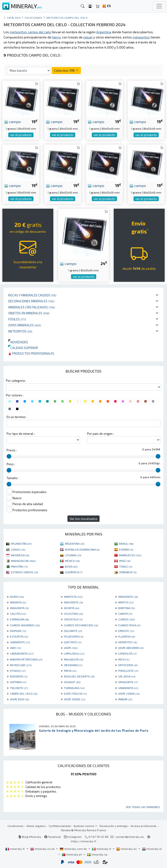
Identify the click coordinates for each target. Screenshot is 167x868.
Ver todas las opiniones (143, 807)
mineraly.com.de (74, 849)
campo (13, 121)
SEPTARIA (18, 682)
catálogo (14, 18)
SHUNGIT (72, 682)
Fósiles (17, 319)
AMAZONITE (128, 597)
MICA (124, 659)
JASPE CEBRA (129, 694)
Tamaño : (13, 478)
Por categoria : (16, 381)
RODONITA (19, 676)
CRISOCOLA (73, 619)
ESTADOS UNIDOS (24, 572)
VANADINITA (128, 688)
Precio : (12, 450)
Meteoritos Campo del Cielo (67, 18)
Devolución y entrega (114, 826)
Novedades (18, 342)
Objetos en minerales (29, 313)
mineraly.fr (16, 849)
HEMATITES (128, 642)
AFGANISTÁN (21, 544)
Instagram (73, 837)
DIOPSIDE (18, 631)
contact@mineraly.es (130, 837)
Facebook (53, 837)
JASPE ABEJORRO (131, 648)
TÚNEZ (126, 566)
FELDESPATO (74, 636)
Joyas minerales (25, 325)
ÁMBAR (125, 699)
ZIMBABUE (128, 572)
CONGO (18, 549)
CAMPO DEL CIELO (24, 694)
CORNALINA (19, 619)
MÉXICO (72, 561)
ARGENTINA (75, 544)
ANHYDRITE (73, 602)
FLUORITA (127, 636)
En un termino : (17, 417)
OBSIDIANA (73, 665)
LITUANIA (73, 555)
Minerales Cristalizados (32, 307)
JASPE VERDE (75, 699)
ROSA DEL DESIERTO (79, 676)
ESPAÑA (126, 549)
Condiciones (16, 826)
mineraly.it (102, 849)
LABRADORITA (22, 653)
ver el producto (21, 135)
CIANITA (125, 614)
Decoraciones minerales (31, 301)
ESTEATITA (19, 636)
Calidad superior (23, 348)
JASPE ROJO (19, 699)
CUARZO (127, 619)
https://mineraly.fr (84, 841)
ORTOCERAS (128, 665)
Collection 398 (66, 70)
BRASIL (126, 544)
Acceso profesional (144, 826)
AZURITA (72, 608)
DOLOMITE (73, 631)
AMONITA (18, 602)
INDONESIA (20, 555)
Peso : (11, 464)
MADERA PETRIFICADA (26, 659)
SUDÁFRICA (74, 572)
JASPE (71, 648)
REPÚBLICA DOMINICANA (82, 549)
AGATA (17, 597)
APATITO (126, 602)
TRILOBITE (19, 688)
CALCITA (18, 614)
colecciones (33, 18)
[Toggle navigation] (159, 6)
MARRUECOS (130, 555)
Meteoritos (20, 331)
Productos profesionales (31, 353)
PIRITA (70, 671)
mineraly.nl (152, 849)
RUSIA (71, 566)
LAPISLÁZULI (74, 653)
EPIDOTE (126, 631)
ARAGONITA (19, 608)
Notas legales (36, 826)
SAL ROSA (127, 676)
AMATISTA (73, 597)
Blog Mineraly (30, 837)
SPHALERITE (128, 682)
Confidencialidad (60, 826)
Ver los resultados (83, 519)
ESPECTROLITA (75, 694)
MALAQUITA (74, 659)
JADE (15, 648)
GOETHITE (73, 642)
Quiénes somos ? (85, 826)
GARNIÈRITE (20, 642)
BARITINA (127, 608)
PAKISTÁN (19, 566)
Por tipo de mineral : (21, 434)
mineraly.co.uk (43, 849)
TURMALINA (74, 688)
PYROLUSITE (128, 671)
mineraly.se (97, 854)
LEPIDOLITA (127, 653)
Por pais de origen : (100, 434)
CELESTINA (73, 614)
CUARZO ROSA (129, 625)
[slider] (9, 456)
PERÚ (125, 561)
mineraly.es (127, 849)
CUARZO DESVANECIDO (81, 625)
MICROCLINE (21, 665)
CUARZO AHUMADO (25, 625)
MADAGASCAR (23, 561)
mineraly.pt (72, 854)
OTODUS (18, 671)
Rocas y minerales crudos (32, 295)
